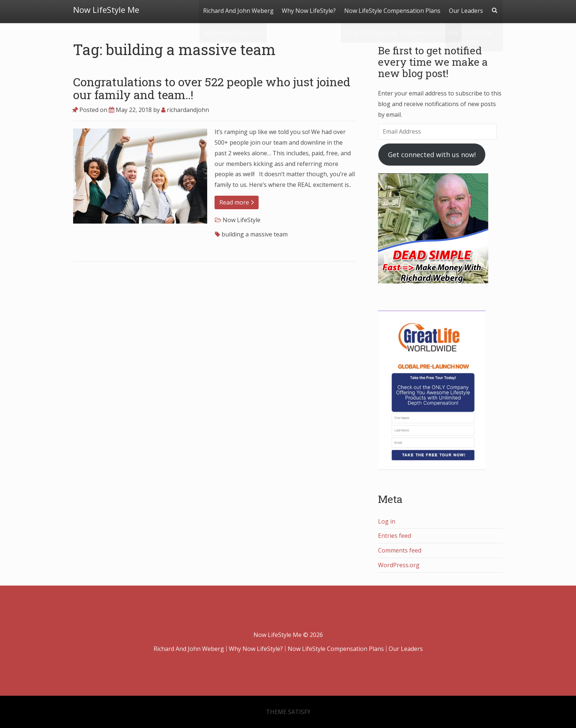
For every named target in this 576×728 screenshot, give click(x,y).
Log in (387, 521)
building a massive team (255, 234)
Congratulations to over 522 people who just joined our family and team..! (212, 88)
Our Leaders (466, 10)
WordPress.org (399, 565)
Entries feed (395, 536)
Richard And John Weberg (237, 10)
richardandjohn (185, 110)
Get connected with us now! (432, 155)
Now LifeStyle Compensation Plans (392, 10)
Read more (237, 202)
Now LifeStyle (242, 220)
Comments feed (400, 550)
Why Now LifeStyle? (308, 10)
